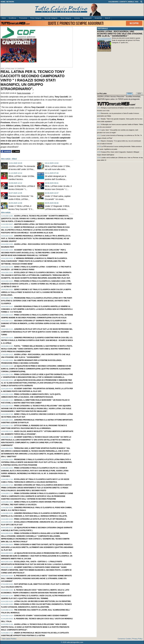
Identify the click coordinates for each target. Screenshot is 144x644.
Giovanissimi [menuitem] (87, 18)
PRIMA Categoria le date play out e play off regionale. (40, 519)
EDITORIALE (103, 29)
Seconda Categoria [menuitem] (51, 18)
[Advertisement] (120, 73)
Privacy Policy (137, 639)
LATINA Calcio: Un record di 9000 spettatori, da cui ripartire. (43, 601)
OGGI (130, 94)
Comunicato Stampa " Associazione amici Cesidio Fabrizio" (41, 616)
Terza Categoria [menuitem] (66, 18)
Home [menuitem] (4, 18)
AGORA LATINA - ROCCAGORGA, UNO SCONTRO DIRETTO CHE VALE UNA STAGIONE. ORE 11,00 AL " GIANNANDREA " (120, 34)
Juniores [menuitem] (77, 18)
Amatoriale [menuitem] (98, 18)
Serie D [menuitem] (107, 18)
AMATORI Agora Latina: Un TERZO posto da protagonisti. (40, 224)
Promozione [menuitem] (23, 18)
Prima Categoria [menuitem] (36, 18)
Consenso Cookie (124, 639)
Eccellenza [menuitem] (12, 18)
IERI (139, 94)
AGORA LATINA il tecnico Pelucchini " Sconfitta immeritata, (119, 97)
